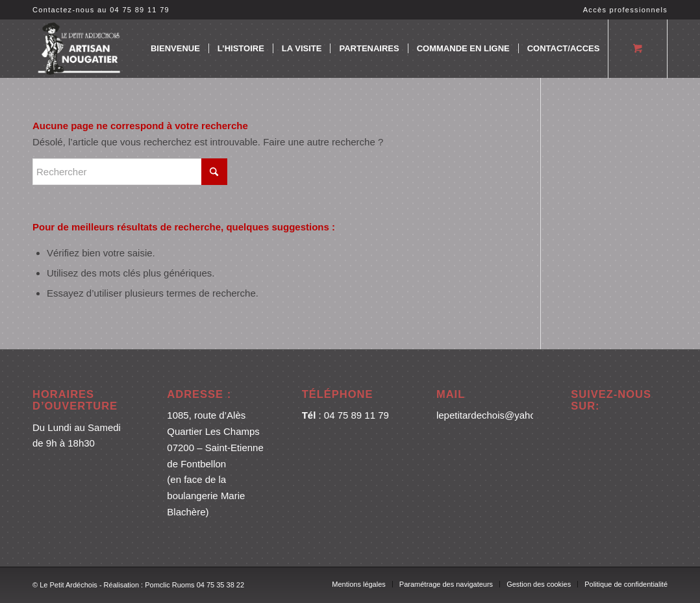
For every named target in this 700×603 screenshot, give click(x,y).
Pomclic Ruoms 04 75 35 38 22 (194, 585)
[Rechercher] (130, 172)
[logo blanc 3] (81, 49)
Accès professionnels (625, 10)
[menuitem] (622, 10)
